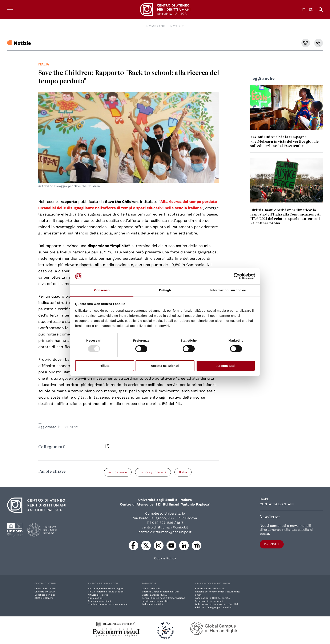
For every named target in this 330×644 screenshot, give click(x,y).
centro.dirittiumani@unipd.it (165, 527)
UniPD (265, 499)
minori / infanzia (153, 472)
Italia (44, 64)
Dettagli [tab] (165, 290)
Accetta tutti (226, 366)
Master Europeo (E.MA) (155, 595)
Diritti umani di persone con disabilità (217, 604)
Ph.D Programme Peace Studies (106, 592)
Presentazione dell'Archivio (210, 589)
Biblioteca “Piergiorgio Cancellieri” (214, 607)
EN (311, 9)
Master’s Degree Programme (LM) (160, 592)
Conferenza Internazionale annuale (108, 604)
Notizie (177, 26)
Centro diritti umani (46, 589)
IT (303, 9)
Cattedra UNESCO (45, 592)
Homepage (156, 26)
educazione (118, 472)
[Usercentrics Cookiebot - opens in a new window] (237, 276)
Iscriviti (272, 544)
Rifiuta (104, 366)
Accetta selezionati (165, 366)
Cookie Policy (165, 558)
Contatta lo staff (277, 504)
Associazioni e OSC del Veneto (212, 598)
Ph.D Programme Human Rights (106, 589)
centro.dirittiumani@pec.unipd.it (165, 532)
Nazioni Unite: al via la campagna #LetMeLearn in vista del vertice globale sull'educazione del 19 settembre (284, 141)
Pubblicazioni (96, 598)
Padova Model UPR (152, 604)
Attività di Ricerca (98, 595)
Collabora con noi (45, 595)
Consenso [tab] (102, 290)
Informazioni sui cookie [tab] (228, 290)
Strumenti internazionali (209, 601)
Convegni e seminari (99, 601)
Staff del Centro (44, 598)
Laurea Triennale (151, 589)
